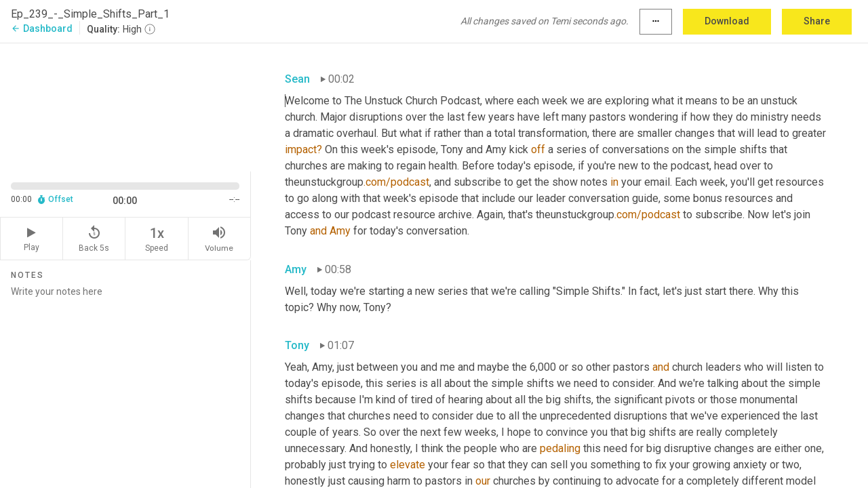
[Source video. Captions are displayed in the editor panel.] (125, 106)
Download (727, 21)
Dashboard (42, 28)
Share (817, 21)
